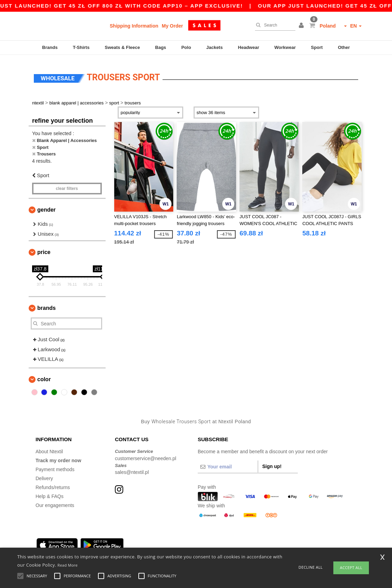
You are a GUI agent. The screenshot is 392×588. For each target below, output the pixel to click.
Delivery (44, 475)
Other (344, 47)
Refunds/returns (53, 484)
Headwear (249, 47)
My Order (172, 26)
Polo (186, 47)
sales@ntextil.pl (132, 468)
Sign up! (272, 463)
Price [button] (44, 248)
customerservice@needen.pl (146, 454)
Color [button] (44, 375)
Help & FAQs (50, 493)
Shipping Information (134, 26)
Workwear (285, 47)
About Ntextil (49, 448)
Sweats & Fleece (122, 47)
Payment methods (55, 466)
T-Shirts (81, 47)
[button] (302, 26)
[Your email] (228, 463)
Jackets (215, 47)
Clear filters (67, 185)
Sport (317, 47)
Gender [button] (46, 206)
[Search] (273, 25)
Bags (161, 47)
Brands (50, 47)
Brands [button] (46, 304)
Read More (68, 565)
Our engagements (55, 501)
